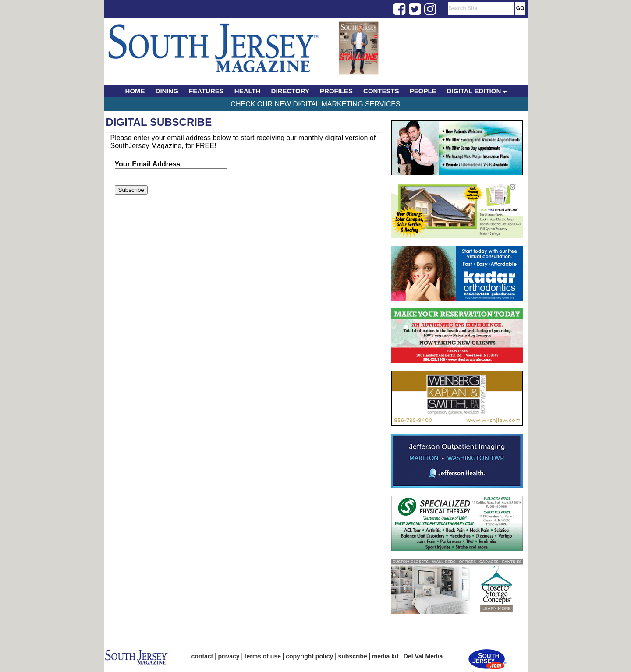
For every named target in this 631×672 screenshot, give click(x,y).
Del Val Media (423, 656)
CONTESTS (381, 91)
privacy (229, 656)
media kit (385, 656)
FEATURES (206, 91)
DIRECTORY (291, 91)
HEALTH (248, 91)
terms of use (263, 656)
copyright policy (309, 656)
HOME (135, 91)
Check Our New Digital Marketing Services (315, 104)
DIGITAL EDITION (477, 91)
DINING (167, 91)
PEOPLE (423, 91)
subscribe (353, 656)
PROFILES (336, 91)
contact (202, 656)
